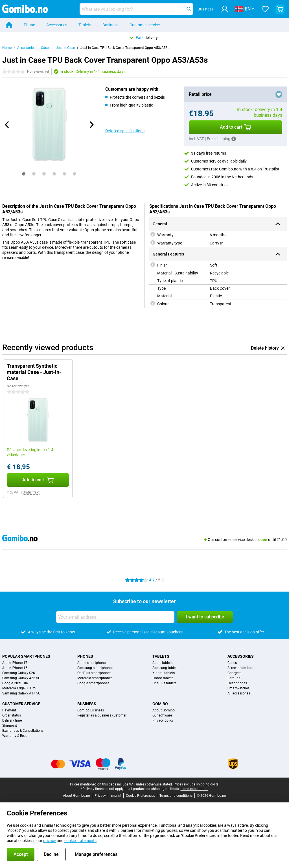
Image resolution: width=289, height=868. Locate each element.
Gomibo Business (91, 710)
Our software (162, 715)
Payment (9, 710)
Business (110, 25)
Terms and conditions (176, 796)
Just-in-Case (65, 48)
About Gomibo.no (76, 796)
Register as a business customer (102, 715)
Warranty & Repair (16, 736)
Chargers (234, 673)
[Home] (9, 25)
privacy (50, 841)
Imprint (116, 796)
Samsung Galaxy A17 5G (21, 693)
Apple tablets (162, 663)
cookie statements (80, 841)
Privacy (100, 796)
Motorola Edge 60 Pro (19, 688)
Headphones (237, 683)
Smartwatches (238, 688)
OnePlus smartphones (94, 673)
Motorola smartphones (95, 678)
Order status (12, 715)
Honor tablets (163, 678)
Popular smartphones (26, 656)
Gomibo (160, 704)
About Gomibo (164, 710)
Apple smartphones (92, 663)
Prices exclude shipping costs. (196, 784)
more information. (194, 789)
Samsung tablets (165, 668)
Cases (46, 48)
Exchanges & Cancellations (23, 731)
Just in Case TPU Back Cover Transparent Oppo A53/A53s (125, 48)
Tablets (85, 25)
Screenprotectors (240, 668)
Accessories (57, 25)
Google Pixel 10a (15, 683)
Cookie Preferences (140, 796)
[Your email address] (115, 617)
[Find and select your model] (136, 9)
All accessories (239, 693)
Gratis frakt (31, 492)
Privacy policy (163, 720)
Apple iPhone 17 (15, 663)
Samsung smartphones (95, 668)
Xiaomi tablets (164, 673)
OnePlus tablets (164, 683)
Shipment (10, 726)
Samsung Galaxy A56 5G (21, 678)
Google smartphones (93, 683)
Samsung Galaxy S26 (19, 673)
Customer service (145, 25)
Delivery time (12, 720)
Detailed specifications (125, 131)
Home (7, 48)
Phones (85, 656)
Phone (29, 25)
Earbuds (234, 678)
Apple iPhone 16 (15, 668)
